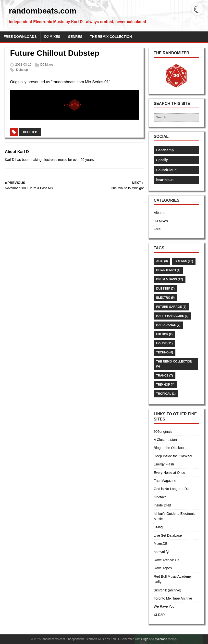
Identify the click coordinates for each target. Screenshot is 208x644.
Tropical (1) (166, 394)
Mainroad (161, 639)
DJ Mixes (47, 65)
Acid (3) (162, 261)
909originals (163, 432)
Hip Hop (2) (165, 334)
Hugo (145, 639)
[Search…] (177, 118)
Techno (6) (165, 352)
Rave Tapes (163, 568)
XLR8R (159, 615)
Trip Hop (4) (165, 385)
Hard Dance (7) (168, 325)
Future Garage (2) (171, 307)
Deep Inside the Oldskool (173, 456)
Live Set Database (168, 535)
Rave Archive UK (167, 560)
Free (157, 229)
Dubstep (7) (165, 289)
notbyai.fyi (162, 552)
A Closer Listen (165, 440)
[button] (176, 76)
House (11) (165, 343)
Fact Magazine (165, 481)
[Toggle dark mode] (198, 9)
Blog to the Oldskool (169, 448)
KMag (158, 527)
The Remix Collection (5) (174, 364)
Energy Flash (164, 464)
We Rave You (164, 606)
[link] (169, 631)
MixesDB (161, 544)
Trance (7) (165, 376)
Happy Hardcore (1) (172, 316)
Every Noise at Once (170, 473)
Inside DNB (163, 505)
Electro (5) (165, 298)
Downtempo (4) (168, 270)
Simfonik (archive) (168, 590)
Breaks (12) (184, 261)
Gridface (160, 497)
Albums (160, 213)
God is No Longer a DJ (171, 489)
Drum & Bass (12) (170, 279)
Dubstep (22, 70)
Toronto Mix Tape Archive (173, 598)
